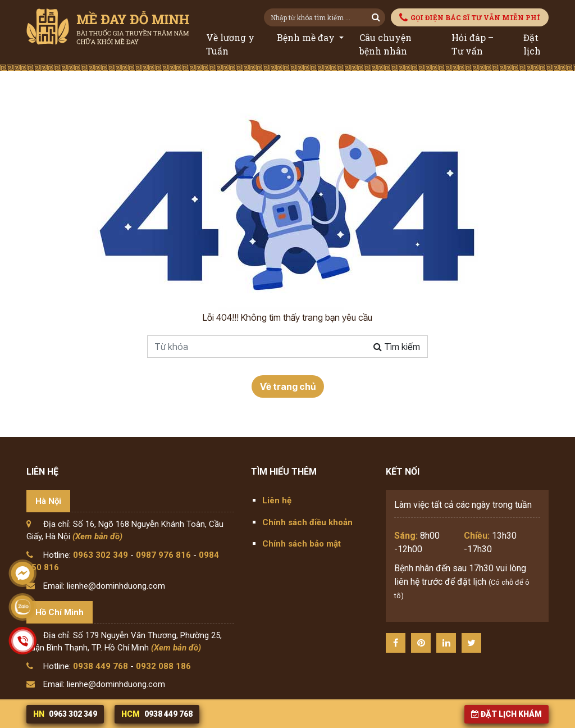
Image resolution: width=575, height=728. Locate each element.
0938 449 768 (101, 666)
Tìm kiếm (397, 347)
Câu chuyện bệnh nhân (385, 44)
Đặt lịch (532, 44)
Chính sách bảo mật (302, 544)
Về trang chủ (288, 386)
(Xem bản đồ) (97, 536)
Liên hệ (277, 501)
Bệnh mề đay (307, 37)
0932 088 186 (163, 666)
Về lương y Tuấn (230, 44)
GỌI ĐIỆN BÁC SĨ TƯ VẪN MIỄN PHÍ (470, 18)
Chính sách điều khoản (307, 522)
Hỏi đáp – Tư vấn (473, 44)
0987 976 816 (163, 555)
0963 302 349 (101, 555)
